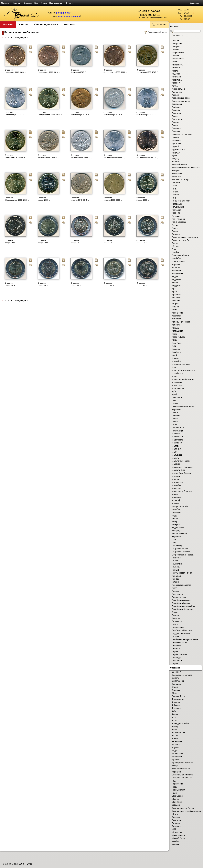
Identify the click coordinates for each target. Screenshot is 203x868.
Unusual (176, 40)
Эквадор (176, 805)
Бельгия (176, 122)
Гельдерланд (178, 207)
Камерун (176, 325)
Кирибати (176, 352)
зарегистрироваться (69, 16)
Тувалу (175, 726)
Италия (175, 307)
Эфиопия (176, 826)
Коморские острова (181, 364)
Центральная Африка (182, 778)
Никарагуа (177, 531)
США (174, 693)
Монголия (176, 497)
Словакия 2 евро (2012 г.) (110, 241)
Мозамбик (176, 485)
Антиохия (176, 77)
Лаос (174, 400)
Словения (176, 672)
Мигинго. (176, 479)
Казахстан (177, 316)
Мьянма (176, 503)
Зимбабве (176, 258)
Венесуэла (177, 174)
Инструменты (57, 3)
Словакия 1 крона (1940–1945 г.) (80, 199)
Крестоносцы (178, 388)
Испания (176, 301)
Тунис (175, 729)
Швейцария (177, 796)
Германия (176, 210)
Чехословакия (178, 790)
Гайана (175, 192)
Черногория (177, 784)
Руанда (175, 615)
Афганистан (177, 92)
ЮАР (174, 829)
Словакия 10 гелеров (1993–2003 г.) (15, 114)
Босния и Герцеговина (182, 134)
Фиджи (175, 751)
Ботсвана (176, 140)
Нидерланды (178, 528)
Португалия (177, 594)
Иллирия (176, 267)
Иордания (176, 286)
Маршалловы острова (182, 467)
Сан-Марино (178, 627)
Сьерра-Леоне (179, 696)
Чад (174, 781)
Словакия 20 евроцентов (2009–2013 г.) (17, 156)
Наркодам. (177, 512)
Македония (177, 443)
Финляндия (177, 757)
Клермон (176, 358)
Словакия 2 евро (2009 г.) (143, 199)
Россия (175, 612)
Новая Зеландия (180, 533)
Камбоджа (177, 319)
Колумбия (176, 361)
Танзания (176, 708)
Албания (176, 56)
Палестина (177, 564)
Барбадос (176, 107)
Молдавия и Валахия (182, 491)
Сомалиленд (178, 681)
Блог (37, 3)
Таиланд (176, 702)
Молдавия (177, 488)
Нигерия (176, 524)
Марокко (176, 464)
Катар (175, 334)
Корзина (161, 25)
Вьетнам (176, 183)
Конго (174, 367)
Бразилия (176, 143)
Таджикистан (178, 699)
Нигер (175, 521)
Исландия (176, 298)
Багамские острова (181, 101)
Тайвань (176, 705)
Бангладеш (177, 104)
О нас (69, 3)
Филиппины (177, 754)
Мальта (175, 458)
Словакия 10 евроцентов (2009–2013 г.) (50, 114)
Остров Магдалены (181, 552)
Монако (175, 494)
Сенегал (176, 648)
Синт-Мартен (178, 661)
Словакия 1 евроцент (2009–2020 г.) (16, 71)
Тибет (175, 711)
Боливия (176, 131)
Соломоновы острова (182, 675)
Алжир (175, 62)
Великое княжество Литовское (186, 168)
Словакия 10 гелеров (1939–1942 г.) (147, 71)
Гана (174, 198)
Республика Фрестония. (183, 609)
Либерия (176, 416)
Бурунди (176, 152)
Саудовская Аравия (181, 633)
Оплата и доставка (46, 25)
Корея (175, 376)
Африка (176, 95)
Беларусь (176, 113)
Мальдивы (177, 455)
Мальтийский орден (181, 461)
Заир (174, 249)
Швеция (176, 799)
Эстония (176, 823)
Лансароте (177, 397)
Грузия (175, 228)
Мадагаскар (177, 440)
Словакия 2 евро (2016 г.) (110, 284)
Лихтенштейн (178, 428)
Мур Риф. (176, 500)
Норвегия (176, 537)
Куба (174, 391)
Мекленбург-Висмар (181, 473)
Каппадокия (177, 331)
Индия (175, 276)
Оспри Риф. (177, 546)
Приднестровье (179, 597)
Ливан (175, 419)
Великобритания (180, 165)
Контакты (70, 25)
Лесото (175, 413)
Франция (176, 760)
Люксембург (177, 431)
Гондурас (176, 216)
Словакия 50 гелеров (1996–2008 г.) (147, 156)
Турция (175, 735)
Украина (176, 745)
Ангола (175, 71)
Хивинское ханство (181, 769)
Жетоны (176, 246)
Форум (44, 3)
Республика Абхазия (181, 600)
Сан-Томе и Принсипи (182, 630)
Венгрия (176, 171)
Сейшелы (176, 645)
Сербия (175, 652)
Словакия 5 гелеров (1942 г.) (78, 71)
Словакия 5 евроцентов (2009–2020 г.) (115, 71)
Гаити (174, 189)
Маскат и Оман (179, 470)
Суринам (176, 690)
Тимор (175, 714)
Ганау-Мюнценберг (181, 201)
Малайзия (177, 449)
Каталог (17, 3)
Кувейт (175, 394)
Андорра (176, 74)
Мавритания (178, 437)
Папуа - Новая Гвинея (182, 573)
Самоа (175, 624)
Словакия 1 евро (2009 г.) (44, 199)
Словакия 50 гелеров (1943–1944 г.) (81, 156)
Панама (176, 570)
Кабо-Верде (177, 313)
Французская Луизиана (183, 763)
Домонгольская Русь (181, 240)
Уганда (175, 738)
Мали (174, 452)
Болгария (176, 128)
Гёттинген (176, 213)
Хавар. (175, 766)
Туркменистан (178, 732)
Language (195, 3)
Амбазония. (177, 65)
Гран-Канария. (179, 219)
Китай (175, 355)
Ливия (175, 422)
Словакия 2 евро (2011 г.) (77, 241)
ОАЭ (174, 540)
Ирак (174, 289)
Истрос (175, 304)
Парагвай (176, 576)
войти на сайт (64, 13)
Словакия (175, 668)
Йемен (175, 310)
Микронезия (177, 482)
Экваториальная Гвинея (183, 808)
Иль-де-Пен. (178, 273)
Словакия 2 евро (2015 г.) (44, 284)
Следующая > (21, 38)
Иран (174, 291)
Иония (175, 282)
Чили (174, 793)
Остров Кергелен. (180, 549)
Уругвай (176, 748)
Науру (175, 515)
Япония (175, 844)
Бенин (175, 125)
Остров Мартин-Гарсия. (183, 555)
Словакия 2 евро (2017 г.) (143, 284)
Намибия (176, 509)
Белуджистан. (178, 119)
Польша (176, 591)
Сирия (175, 664)
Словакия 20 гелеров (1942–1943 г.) (114, 114)
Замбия (175, 252)
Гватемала (177, 204)
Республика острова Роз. (184, 606)
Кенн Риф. (177, 343)
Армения (176, 83)
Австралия (177, 44)
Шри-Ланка (177, 802)
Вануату (176, 158)
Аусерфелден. (179, 89)
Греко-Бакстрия (179, 222)
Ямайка (175, 841)
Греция (175, 225)
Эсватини (176, 820)
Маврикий (176, 434)
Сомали (176, 678)
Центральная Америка (182, 775)
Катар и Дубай (179, 337)
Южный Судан (179, 838)
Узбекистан (177, 741)
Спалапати (177, 684)
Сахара (175, 636)
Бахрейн (176, 110)
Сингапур (176, 657)
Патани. (176, 582)
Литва (175, 425)
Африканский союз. (181, 98)
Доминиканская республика (185, 237)
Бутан (175, 155)
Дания (175, 231)
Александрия (178, 59)
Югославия (177, 832)
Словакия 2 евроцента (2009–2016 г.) (49, 71)
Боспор (175, 137)
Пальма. (176, 567)
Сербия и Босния (180, 655)
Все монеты (177, 35)
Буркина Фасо (178, 149)
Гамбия (175, 195)
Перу (174, 588)
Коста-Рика (177, 382)
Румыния (176, 618)
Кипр (174, 346)
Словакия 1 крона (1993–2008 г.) (113, 199)
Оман (174, 543)
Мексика (176, 476)
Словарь (28, 3)
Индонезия (177, 280)
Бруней (175, 146)
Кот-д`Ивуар (178, 385)
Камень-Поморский (181, 322)
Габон (175, 186)
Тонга (174, 720)
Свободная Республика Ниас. (186, 639)
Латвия (175, 404)
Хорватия (176, 772)
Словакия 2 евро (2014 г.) (11, 284)
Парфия (176, 579)
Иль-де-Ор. (177, 270)
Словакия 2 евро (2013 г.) (143, 241)
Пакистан (176, 558)
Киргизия (176, 349)
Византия (176, 177)
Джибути (176, 234)
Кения (175, 340)
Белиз (175, 116)
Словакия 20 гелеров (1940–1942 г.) (81, 114)
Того (174, 717)
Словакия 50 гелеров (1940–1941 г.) (48, 156)
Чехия (175, 787)
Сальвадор (177, 621)
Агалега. (176, 50)
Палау (175, 561)
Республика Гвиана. (181, 603)
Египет (175, 243)
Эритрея (176, 817)
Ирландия (176, 295)
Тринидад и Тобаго (181, 723)
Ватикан (176, 162)
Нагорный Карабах (181, 506)
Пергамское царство (181, 585)
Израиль (176, 264)
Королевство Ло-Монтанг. (184, 379)
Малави (176, 446)
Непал (175, 518)
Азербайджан (178, 53)
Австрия (176, 47)
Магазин (6, 3)
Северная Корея (180, 642)
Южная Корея (178, 835)
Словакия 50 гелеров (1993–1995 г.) (114, 156)
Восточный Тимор (180, 180)
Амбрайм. (176, 68)
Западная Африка (180, 255)
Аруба (175, 86)
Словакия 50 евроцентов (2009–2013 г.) (17, 199)
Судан (175, 687)
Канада (175, 328)
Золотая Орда (178, 261)
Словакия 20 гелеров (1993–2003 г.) (147, 114)
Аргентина (177, 80)
